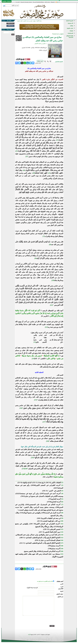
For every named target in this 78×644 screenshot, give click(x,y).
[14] (33, 359)
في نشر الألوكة (11, 26)
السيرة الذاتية (70, 21)
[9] (36, 258)
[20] (26, 469)
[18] (48, 441)
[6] (34, 173)
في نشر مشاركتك (11, 23)
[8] (50, 245)
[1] (57, 140)
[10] (53, 280)
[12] (46, 327)
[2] (17, 151)
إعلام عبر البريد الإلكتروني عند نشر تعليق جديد (45, 581)
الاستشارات (70, 33)
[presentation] (52, 621)
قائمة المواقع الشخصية (70, 37)
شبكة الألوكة (39, 21)
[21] (23, 469)
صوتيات (71, 31)
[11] (51, 305)
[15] (36, 400)
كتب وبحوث (70, 23)
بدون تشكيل (40, 61)
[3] (27, 156)
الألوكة (29, 634)
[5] (49, 173)
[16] (21, 408)
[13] (35, 342)
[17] (44, 422)
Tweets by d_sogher (58, 34)
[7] (44, 236)
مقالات (72, 26)
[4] (24, 170)
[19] (32, 458)
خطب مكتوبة (70, 28)
